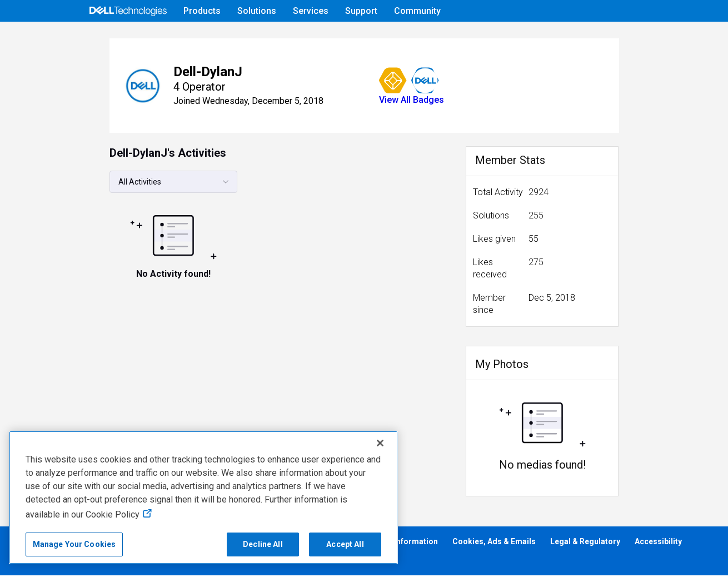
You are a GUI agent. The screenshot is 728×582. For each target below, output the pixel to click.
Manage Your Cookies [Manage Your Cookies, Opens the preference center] (74, 544)
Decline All (263, 544)
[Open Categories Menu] (128, 37)
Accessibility (658, 548)
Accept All (345, 544)
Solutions (257, 11)
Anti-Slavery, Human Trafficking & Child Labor (96, 566)
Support (361, 11)
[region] (203, 498)
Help (570, 37)
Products (202, 11)
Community (417, 11)
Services (311, 11)
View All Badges (375, 131)
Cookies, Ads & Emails (494, 548)
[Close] (380, 443)
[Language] (642, 37)
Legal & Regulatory (585, 548)
